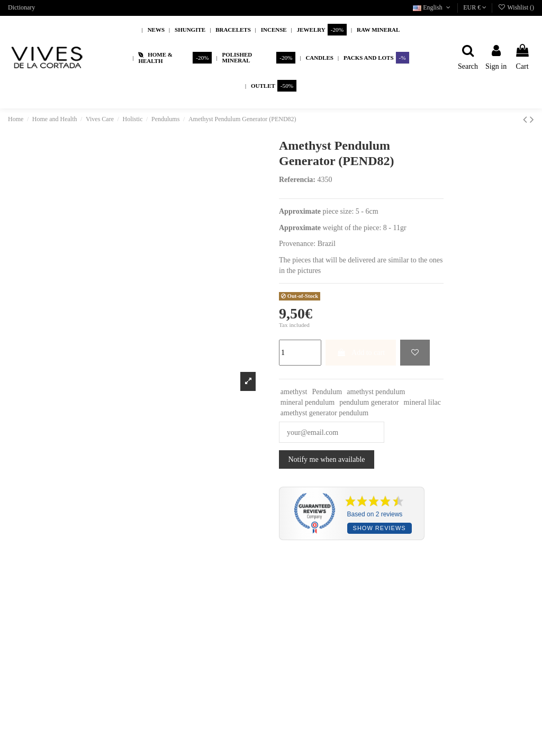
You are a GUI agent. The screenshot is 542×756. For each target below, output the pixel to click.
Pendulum (327, 392)
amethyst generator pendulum (324, 413)
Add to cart (361, 353)
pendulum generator (369, 402)
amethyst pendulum (376, 392)
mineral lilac (422, 402)
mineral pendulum (308, 402)
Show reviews (380, 528)
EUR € (475, 7)
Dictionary (21, 7)
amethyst (294, 392)
